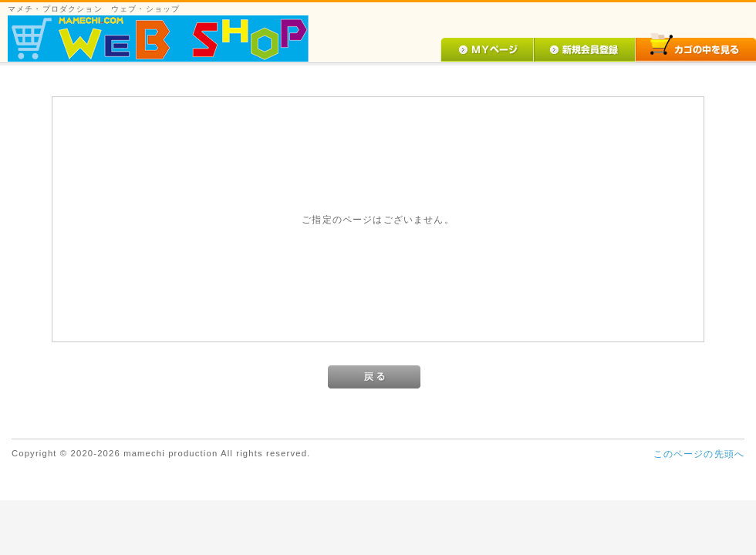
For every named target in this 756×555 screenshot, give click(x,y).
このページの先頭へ (699, 454)
